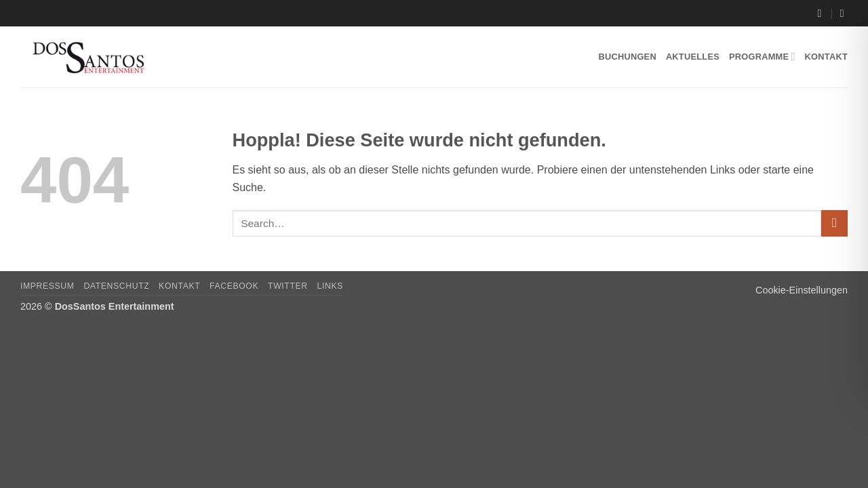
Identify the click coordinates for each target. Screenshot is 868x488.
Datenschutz (116, 286)
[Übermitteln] (834, 223)
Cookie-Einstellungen (802, 290)
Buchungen (627, 57)
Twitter (288, 286)
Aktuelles (693, 57)
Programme (762, 57)
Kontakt (826, 57)
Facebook (234, 286)
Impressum (47, 286)
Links (330, 286)
